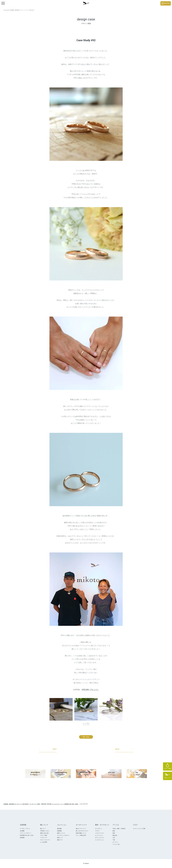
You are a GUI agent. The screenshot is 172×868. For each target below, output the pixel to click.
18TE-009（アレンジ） (90, 690)
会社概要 (22, 831)
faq (137, 774)
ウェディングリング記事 (139, 829)
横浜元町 (115, 835)
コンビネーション (100, 840)
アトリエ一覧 (116, 844)
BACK (124, 749)
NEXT (48, 749)
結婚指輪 (59, 831)
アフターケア (44, 838)
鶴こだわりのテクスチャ (82, 831)
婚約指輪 (59, 829)
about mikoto (35, 774)
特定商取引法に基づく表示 (27, 835)
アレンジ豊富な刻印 (81, 835)
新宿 (114, 833)
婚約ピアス (60, 840)
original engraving (61, 774)
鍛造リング (60, 838)
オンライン (115, 842)
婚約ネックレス (61, 833)
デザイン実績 (44, 835)
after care (111, 774)
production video (86, 774)
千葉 (114, 840)
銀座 (114, 831)
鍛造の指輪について (81, 833)
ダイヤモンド (98, 829)
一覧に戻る (85, 737)
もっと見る (86, 723)
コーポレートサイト (25, 829)
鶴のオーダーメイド (81, 829)
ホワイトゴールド (100, 838)
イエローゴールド (100, 833)
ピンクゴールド (99, 835)
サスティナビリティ (45, 840)
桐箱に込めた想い (45, 833)
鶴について (43, 829)
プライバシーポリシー (26, 833)
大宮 (114, 838)
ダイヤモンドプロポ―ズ (63, 835)
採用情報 (22, 838)
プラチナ (97, 831)
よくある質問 (44, 842)
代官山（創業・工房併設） (119, 829)
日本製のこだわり (45, 831)
